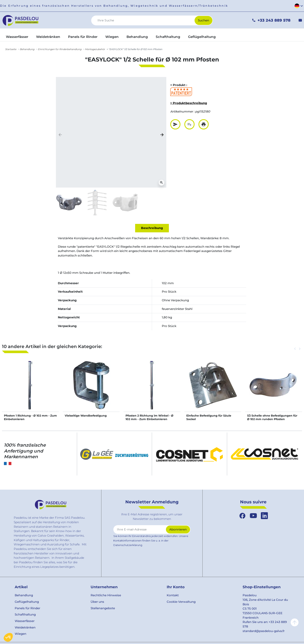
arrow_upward (295, 622)
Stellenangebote (103, 608)
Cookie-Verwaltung (181, 602)
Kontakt (173, 595)
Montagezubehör (95, 49)
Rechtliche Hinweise (106, 595)
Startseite (11, 49)
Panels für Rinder (27, 608)
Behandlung (27, 49)
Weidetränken (25, 627)
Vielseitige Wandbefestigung (86, 416)
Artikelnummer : (182, 111)
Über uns (97, 602)
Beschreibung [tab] (152, 228)
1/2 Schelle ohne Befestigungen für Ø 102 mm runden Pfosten (272, 417)
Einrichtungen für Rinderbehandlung (60, 49)
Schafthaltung (25, 614)
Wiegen (20, 634)
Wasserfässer (25, 621)
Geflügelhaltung (27, 602)
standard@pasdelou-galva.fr (264, 631)
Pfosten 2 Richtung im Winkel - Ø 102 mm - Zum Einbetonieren (149, 417)
